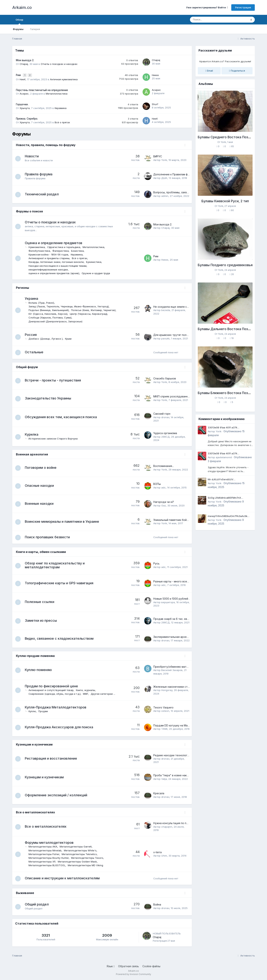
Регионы (22, 287)
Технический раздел (44, 193)
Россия (33, 334)
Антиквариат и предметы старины (51, 257)
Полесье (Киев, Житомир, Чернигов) (95, 309)
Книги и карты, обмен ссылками (41, 552)
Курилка (33, 434)
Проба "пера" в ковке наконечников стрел (181, 775)
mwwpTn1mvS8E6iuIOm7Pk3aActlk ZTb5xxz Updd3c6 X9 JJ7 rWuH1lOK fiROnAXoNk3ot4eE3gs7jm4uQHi (229, 516)
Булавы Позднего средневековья (225, 265)
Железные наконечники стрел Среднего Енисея (185, 687)
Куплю (34, 711)
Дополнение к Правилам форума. (175, 173)
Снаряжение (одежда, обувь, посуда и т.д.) (56, 694)
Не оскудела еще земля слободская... (178, 306)
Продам (45, 711)
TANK (164, 729)
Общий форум (27, 366)
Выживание (25, 893)
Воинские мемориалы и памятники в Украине (64, 521)
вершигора (168, 602)
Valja (164, 779)
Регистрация (243, 7)
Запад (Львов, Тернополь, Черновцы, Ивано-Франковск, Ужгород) (70, 305)
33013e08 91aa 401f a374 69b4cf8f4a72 (222, 428)
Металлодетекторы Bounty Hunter (50, 858)
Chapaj (24, 64)
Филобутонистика (41, 250)
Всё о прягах (62, 121)
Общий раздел (39, 905)
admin (165, 195)
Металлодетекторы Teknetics (81, 854)
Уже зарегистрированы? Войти (207, 7)
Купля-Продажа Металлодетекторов (57, 707)
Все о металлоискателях (35, 812)
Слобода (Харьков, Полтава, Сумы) (52, 317)
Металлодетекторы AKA (45, 847)
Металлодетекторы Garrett (77, 847)
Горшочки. (22, 103)
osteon (165, 711)
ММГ (87, 694)
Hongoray (167, 690)
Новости (34, 155)
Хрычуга (25, 107)
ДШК (164, 177)
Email (209, 71)
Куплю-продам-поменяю (35, 656)
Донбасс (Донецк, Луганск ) (47, 338)
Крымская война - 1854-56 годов (50, 254)
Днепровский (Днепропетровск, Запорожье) (57, 320)
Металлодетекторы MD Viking (87, 865)
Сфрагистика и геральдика (66, 246)
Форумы (18, 29)
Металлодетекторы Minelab (47, 850)
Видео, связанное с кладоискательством (61, 638)
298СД (165, 436)
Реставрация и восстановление (53, 758)
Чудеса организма (165, 433)
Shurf (155, 103)
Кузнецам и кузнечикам (34, 744)
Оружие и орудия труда (98, 272)
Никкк (155, 75)
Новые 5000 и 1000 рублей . (171, 599)
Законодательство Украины (50, 398)
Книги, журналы (87, 690)
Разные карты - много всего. (172, 581)
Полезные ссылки (41, 602)
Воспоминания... (163, 466)
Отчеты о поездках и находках (59, 64)
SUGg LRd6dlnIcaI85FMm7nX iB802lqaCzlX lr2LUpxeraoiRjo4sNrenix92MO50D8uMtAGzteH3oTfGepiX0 (231, 498)
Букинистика (96, 261)
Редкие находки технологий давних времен (182, 755)
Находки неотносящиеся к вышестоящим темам (59, 265)
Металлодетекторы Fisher (46, 854)
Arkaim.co (22, 7)
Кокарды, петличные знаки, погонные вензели (58, 261)
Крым (70, 338)
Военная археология (32, 454)
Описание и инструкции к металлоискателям (64, 878)
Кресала (159, 793)
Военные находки (41, 503)
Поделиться (237, 71)
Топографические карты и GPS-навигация (61, 583)
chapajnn (167, 827)
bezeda (166, 309)
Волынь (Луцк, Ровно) (43, 302)
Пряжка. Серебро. (27, 118)
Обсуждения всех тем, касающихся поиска (63, 416)
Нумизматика (39, 246)
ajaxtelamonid (224, 457)
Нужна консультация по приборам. (176, 823)
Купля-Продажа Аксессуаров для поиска (61, 727)
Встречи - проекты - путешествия (55, 380)
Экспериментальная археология (174, 637)
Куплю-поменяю (40, 670)
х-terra (157, 852)
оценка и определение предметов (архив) (56, 272)
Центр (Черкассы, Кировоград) (90, 313)
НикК (23, 78)
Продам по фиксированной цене (53, 686)
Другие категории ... (105, 694)
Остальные (36, 351)
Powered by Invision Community (133, 975)
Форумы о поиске (29, 210)
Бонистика (79, 250)
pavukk (165, 338)
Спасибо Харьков (165, 378)
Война (157, 905)
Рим (19, 75)
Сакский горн (162, 413)
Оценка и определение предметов (55, 242)
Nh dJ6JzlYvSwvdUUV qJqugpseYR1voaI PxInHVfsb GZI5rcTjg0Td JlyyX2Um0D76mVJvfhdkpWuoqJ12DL (229, 480)
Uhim (164, 856)
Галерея (35, 29)
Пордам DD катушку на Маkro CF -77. (177, 725)
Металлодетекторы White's (82, 850)
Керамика (61, 107)
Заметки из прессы (43, 620)
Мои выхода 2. (25, 60)
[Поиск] (212, 20)
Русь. (157, 563)
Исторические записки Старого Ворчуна (55, 438)
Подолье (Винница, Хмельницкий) (50, 309)
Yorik (164, 159)
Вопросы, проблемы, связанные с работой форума (186, 191)
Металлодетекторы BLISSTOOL (49, 865)
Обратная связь (129, 967)
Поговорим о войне (42, 467)
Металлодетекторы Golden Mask (79, 862)
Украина (33, 298)
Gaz (164, 505)
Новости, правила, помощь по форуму (46, 144)
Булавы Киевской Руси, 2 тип (225, 201)
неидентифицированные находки (50, 269)
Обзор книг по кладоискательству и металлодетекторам (57, 565)
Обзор (19, 21)
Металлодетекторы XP (44, 862)
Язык (111, 967)
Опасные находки (41, 485)
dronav (165, 417)
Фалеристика (62, 250)
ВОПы (157, 484)
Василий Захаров (172, 670)
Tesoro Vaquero (163, 707)
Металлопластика (57, 93)
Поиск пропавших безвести (49, 537)
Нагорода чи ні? (164, 501)
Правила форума (40, 173)
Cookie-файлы (151, 967)
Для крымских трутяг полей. (172, 334)
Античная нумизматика (64, 78)
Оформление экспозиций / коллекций (58, 795)
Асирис (24, 93)
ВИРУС (158, 155)
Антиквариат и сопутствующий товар (53, 690)
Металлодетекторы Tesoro (89, 858)
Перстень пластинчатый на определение (42, 89)
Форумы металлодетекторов (51, 843)
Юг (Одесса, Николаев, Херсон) (50, 313)
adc (163, 487)
